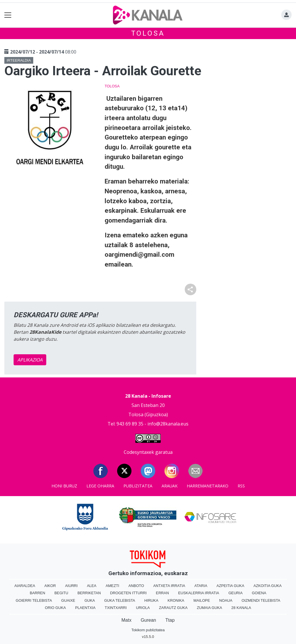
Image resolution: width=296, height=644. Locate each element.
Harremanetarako (208, 486)
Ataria (201, 586)
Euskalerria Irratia (199, 593)
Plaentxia (85, 608)
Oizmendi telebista (261, 600)
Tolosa (148, 33)
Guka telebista (120, 600)
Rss (241, 486)
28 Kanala (241, 608)
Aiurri (71, 586)
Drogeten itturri (128, 593)
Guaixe (68, 600)
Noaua (226, 600)
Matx (126, 620)
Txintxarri (116, 608)
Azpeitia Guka (230, 586)
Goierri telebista (34, 600)
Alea (92, 586)
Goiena (259, 593)
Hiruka (151, 600)
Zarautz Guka (173, 608)
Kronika (176, 600)
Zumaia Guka (209, 608)
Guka (90, 600)
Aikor (50, 586)
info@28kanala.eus (168, 424)
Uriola (143, 608)
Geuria (235, 593)
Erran (162, 593)
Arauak (170, 486)
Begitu (61, 593)
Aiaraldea (25, 586)
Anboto (136, 586)
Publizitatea (138, 486)
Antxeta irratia (169, 586)
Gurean (148, 620)
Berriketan (89, 593)
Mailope (202, 600)
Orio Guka (55, 608)
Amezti (112, 586)
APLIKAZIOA (30, 360)
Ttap (170, 620)
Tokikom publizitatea (148, 630)
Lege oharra (100, 486)
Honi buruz (64, 486)
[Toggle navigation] (8, 15)
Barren (37, 593)
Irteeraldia (19, 60)
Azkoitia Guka (268, 586)
